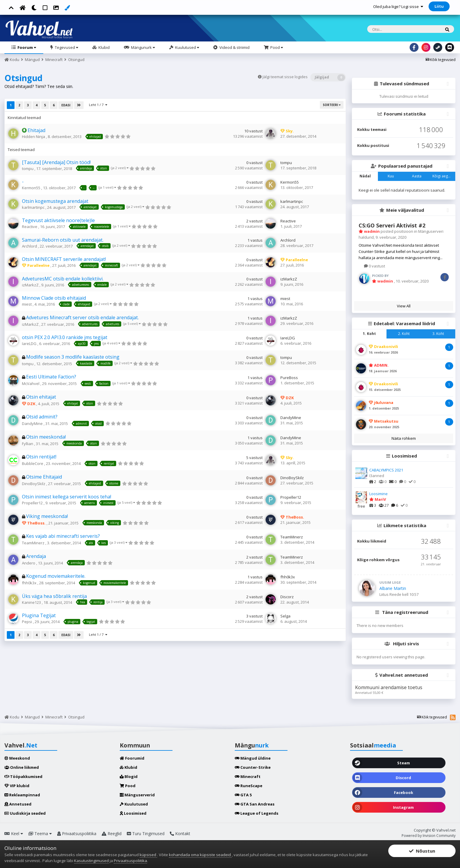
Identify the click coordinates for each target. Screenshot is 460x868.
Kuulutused (187, 47)
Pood (276, 47)
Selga (285, 616)
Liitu (439, 6)
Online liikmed (22, 767)
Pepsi (27, 622)
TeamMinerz (34, 543)
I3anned (377, 476)
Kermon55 (32, 188)
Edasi (66, 105)
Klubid (104, 47)
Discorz (287, 597)
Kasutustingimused (91, 861)
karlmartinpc (34, 207)
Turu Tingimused (146, 833)
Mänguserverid (137, 795)
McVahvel (31, 384)
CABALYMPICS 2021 (386, 470)
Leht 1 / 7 (98, 105)
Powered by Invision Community (429, 836)
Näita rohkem (404, 438)
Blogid (129, 776)
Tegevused (66, 47)
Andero (29, 563)
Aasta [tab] (417, 176)
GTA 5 (243, 795)
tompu (28, 169)
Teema (40, 833)
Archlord (30, 246)
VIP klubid (17, 786)
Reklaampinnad (22, 795)
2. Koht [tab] (404, 334)
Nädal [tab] (365, 176)
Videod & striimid (234, 47)
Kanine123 (32, 602)
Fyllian (28, 444)
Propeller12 (33, 503)
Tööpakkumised (23, 776)
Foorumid (132, 758)
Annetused (18, 804)
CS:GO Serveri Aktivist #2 (392, 225)
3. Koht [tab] (438, 334)
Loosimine (378, 494)
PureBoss (289, 378)
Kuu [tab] (391, 176)
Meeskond (17, 758)
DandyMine (33, 423)
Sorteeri (332, 105)
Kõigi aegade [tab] (443, 176)
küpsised (148, 855)
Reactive (30, 227)
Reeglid (112, 833)
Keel (14, 833)
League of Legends (257, 813)
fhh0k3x (30, 583)
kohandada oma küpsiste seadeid (200, 855)
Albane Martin (393, 588)
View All (404, 306)
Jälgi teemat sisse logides (285, 77)
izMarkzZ (31, 285)
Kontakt (180, 833)
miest (27, 304)
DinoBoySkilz (34, 484)
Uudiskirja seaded (25, 813)
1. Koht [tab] (369, 334)
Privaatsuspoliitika (77, 833)
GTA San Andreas (255, 804)
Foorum (26, 47)
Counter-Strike (253, 767)
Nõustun (422, 851)
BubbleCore (33, 463)
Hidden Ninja (34, 137)
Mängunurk (143, 47)
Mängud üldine (253, 758)
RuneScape (249, 786)
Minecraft (248, 776)
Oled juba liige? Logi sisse (398, 7)
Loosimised (133, 813)
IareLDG (30, 344)
